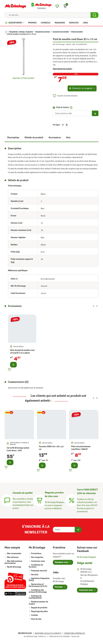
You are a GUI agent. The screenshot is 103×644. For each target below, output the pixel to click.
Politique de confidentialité (35, 597)
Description (13, 138)
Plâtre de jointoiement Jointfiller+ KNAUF (81, 448)
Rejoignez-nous (62, 562)
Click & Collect (62, 107)
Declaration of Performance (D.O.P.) (38, 585)
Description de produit (63, 69)
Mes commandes (14, 554)
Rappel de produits (39, 608)
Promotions (36, 554)
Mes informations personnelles (13, 562)
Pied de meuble (77, 32)
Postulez (59, 587)
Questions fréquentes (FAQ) (39, 579)
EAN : (74, 44)
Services (35, 575)
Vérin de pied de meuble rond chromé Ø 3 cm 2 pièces (22, 352)
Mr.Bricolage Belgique (87, 557)
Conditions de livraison (36, 566)
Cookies (34, 615)
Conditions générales (75, 633)
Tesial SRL (75, 636)
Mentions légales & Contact (48, 633)
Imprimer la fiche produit (23, 78)
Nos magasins (37, 557)
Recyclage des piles (39, 611)
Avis (68, 138)
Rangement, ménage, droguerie (21, 32)
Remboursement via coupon (38, 603)
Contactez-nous (38, 561)
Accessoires (55, 138)
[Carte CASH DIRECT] (72, 500)
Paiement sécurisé (39, 571)
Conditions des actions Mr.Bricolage (38, 591)
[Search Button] (94, 15)
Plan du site (36, 619)
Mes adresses (13, 557)
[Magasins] (39, 500)
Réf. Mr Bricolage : (59, 44)
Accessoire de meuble (61, 32)
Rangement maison (43, 32)
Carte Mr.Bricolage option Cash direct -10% (18, 449)
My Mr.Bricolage (14, 567)
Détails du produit (34, 138)
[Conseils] (7, 500)
